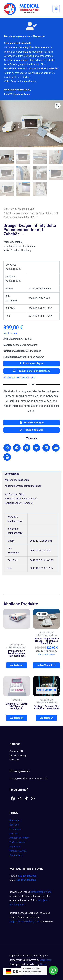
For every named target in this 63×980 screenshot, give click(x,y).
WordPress (46, 960)
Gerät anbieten (17, 842)
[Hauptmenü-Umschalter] (56, 9)
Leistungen (15, 829)
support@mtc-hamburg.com (24, 921)
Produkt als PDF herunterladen (19, 378)
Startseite (14, 820)
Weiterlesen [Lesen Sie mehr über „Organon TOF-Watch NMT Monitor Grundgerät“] (17, 718)
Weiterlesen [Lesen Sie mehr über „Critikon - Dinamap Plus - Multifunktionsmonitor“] (46, 718)
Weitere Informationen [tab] (17, 480)
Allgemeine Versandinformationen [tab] (23, 486)
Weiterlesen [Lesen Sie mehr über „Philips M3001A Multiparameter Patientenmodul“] (17, 665)
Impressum (15, 847)
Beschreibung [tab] (12, 474)
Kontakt (14, 833)
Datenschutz (16, 855)
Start (6, 209)
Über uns (14, 825)
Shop (13, 209)
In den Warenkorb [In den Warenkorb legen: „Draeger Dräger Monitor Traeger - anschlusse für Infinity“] (46, 665)
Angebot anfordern (19, 838)
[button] (58, 106)
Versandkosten (46, 654)
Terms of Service (18, 851)
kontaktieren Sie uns (41, 892)
